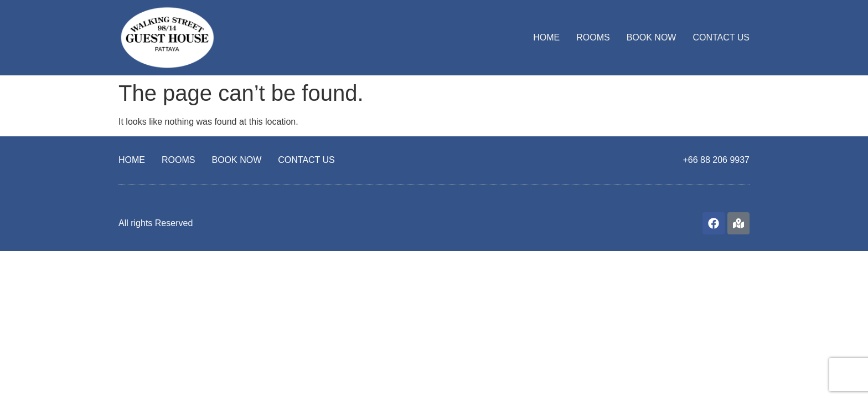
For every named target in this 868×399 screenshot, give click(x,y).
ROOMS (593, 37)
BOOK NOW (652, 37)
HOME (546, 37)
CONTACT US (721, 37)
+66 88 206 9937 (716, 160)
